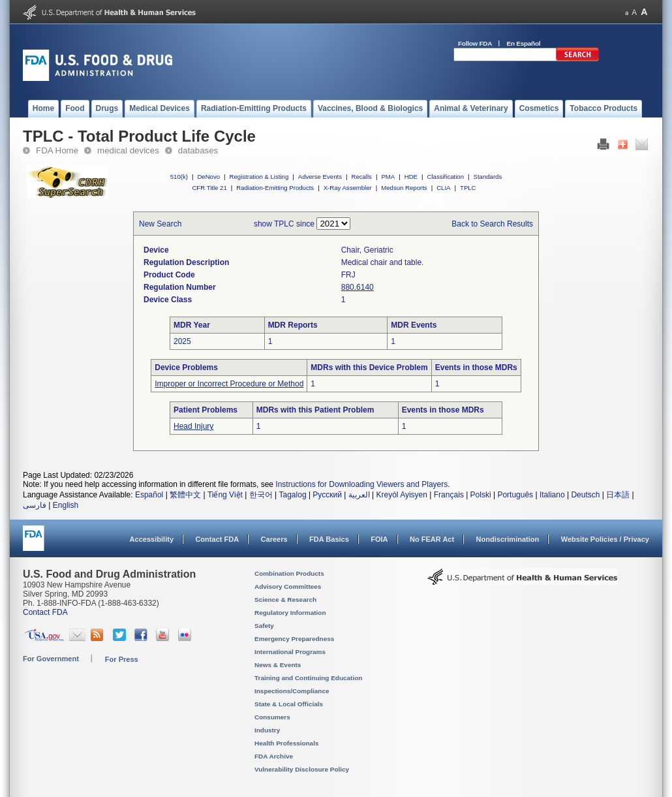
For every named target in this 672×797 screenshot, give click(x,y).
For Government (51, 659)
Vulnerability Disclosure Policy (302, 769)
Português (515, 495)
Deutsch (585, 495)
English (66, 505)
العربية (359, 495)
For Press (122, 659)
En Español (524, 43)
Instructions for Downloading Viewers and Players (361, 484)
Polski (481, 495)
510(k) (179, 177)
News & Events (278, 665)
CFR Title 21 (209, 188)
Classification (445, 177)
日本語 (618, 495)
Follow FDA (475, 43)
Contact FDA (217, 539)
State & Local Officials (289, 704)
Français (449, 495)
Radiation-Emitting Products (275, 188)
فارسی (35, 505)
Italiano (552, 495)
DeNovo (208, 177)
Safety (264, 626)
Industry (267, 730)
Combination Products (289, 573)
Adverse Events (320, 177)
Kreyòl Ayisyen (402, 495)
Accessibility (152, 539)
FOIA (379, 539)
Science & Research (285, 600)
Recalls (361, 177)
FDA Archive (274, 756)
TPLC (468, 188)
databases (198, 150)
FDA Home (57, 150)
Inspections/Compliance (292, 691)
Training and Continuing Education (308, 678)
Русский (327, 495)
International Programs (290, 652)
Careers (274, 539)
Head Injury (193, 426)
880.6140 (358, 287)
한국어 (261, 495)
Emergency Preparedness (294, 639)
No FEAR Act (432, 539)
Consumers (272, 717)
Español (149, 495)
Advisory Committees (288, 586)
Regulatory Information (290, 613)
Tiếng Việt (225, 495)
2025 (182, 341)
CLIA (443, 188)
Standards (488, 177)
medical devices (128, 150)
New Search (160, 224)
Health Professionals (286, 743)
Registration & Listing (259, 177)
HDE (411, 177)
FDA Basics (329, 539)
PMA (388, 177)
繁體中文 (185, 495)
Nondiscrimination (508, 539)
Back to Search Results (492, 224)
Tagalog (293, 495)
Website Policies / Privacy (605, 539)
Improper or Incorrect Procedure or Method (229, 384)
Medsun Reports (404, 188)
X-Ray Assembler (348, 188)
